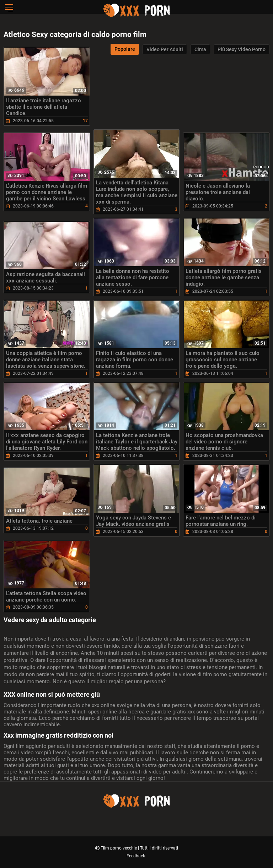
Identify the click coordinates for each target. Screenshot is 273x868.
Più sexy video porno (242, 49)
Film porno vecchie (119, 848)
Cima (200, 49)
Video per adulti (165, 49)
